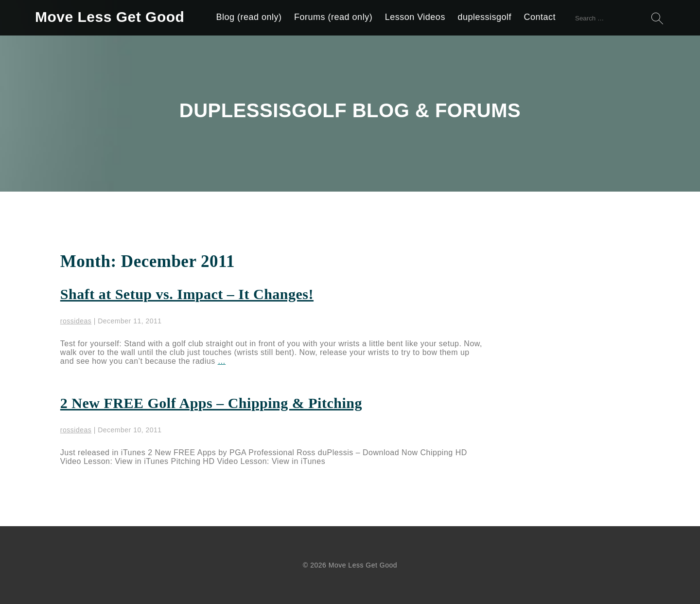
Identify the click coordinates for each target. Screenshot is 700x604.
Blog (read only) (249, 17)
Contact (540, 17)
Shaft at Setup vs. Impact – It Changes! (187, 294)
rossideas (76, 321)
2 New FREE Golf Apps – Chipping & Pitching (211, 403)
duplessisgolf (484, 17)
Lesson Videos (415, 17)
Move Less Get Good (110, 17)
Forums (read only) (333, 17)
